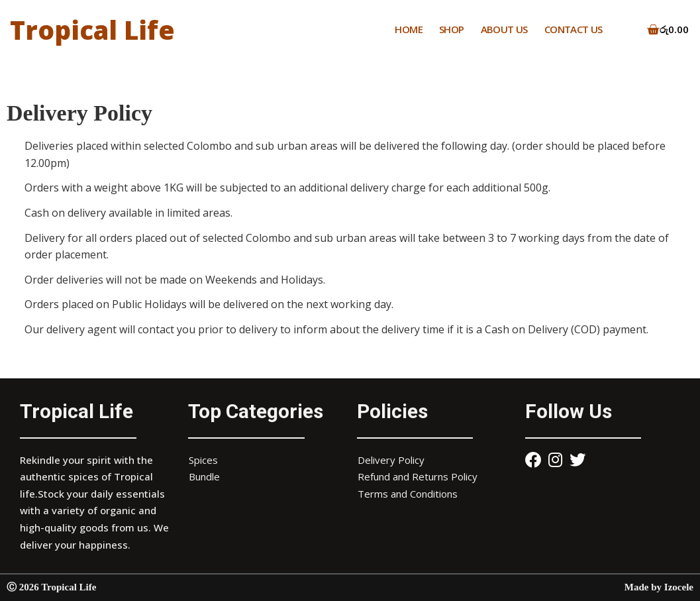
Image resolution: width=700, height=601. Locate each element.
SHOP (452, 29)
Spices (203, 460)
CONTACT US (574, 29)
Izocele (679, 587)
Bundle (204, 476)
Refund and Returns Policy (418, 476)
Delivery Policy (391, 460)
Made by (644, 587)
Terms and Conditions (408, 494)
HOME (409, 29)
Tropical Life (95, 29)
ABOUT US (504, 29)
